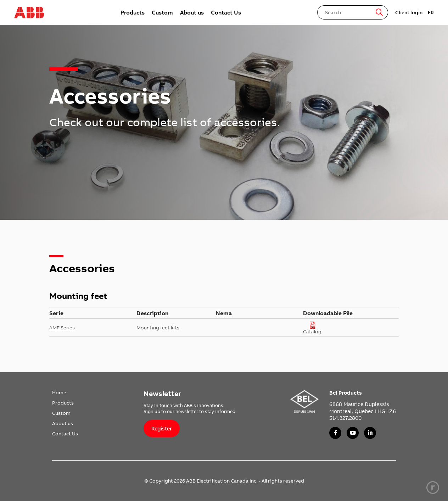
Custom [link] (162, 12)
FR (431, 12)
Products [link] (133, 12)
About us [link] (192, 12)
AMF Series (62, 328)
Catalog (312, 328)
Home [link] (59, 393)
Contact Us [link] (226, 12)
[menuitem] (133, 12)
